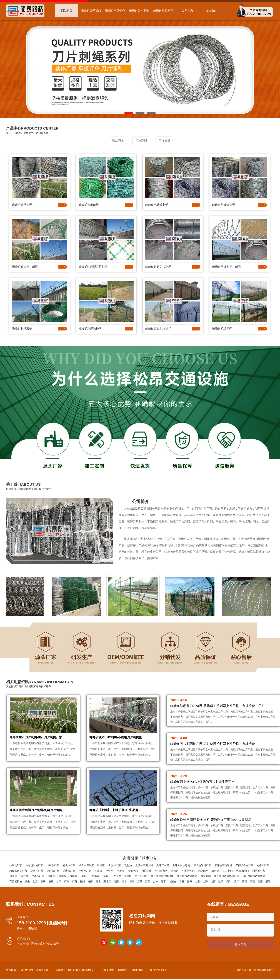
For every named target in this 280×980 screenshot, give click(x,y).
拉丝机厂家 (16, 865)
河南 (116, 881)
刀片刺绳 (146, 871)
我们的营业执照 (159, 971)
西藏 (252, 881)
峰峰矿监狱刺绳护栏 (158, 328)
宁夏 (182, 881)
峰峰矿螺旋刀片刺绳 (25, 266)
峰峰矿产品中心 (115, 11)
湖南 (132, 881)
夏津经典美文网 (144, 865)
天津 (237, 881)
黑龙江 (107, 881)
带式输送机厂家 (202, 865)
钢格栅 (51, 876)
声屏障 (121, 871)
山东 (197, 881)
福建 (51, 881)
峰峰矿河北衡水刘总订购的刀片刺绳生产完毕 (202, 781)
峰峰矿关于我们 (91, 11)
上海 (205, 881)
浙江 (268, 881)
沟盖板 (98, 871)
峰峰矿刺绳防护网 (90, 328)
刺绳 (181, 508)
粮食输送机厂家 (18, 871)
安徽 (27, 881)
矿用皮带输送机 (223, 865)
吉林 (156, 881)
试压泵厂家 (53, 865)
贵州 (82, 881)
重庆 (43, 881)
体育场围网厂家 (34, 865)
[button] (129, 113)
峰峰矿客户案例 (139, 11)
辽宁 (163, 881)
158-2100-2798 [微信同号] (42, 923)
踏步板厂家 (69, 871)
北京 (35, 881)
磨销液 (101, 865)
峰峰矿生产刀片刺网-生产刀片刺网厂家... (39, 740)
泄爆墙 (73, 876)
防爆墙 (96, 876)
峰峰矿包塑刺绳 (89, 204)
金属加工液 (114, 865)
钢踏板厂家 (53, 871)
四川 (229, 881)
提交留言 (241, 946)
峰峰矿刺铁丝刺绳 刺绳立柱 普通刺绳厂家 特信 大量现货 (211, 819)
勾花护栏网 (188, 871)
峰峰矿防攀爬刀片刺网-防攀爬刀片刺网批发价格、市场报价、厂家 (217, 705)
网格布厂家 (263, 865)
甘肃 (59, 881)
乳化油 (128, 865)
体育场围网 (242, 871)
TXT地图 (122, 971)
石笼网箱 (133, 871)
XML (112, 971)
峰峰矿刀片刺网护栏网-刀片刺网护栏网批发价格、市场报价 (213, 743)
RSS (103, 971)
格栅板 (62, 876)
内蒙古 (172, 881)
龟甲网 (109, 871)
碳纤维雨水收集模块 (162, 876)
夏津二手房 (163, 865)
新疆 (244, 881)
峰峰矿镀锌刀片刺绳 (158, 266)
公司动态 (187, 11)
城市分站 (211, 11)
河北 (98, 881)
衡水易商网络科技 (264, 971)
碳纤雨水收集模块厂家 (227, 876)
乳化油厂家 (69, 865)
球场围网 (203, 871)
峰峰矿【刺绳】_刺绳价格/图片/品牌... (117, 816)
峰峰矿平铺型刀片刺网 (226, 266)
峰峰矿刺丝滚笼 (22, 328)
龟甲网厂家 (85, 871)
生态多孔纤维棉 (123, 876)
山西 (213, 881)
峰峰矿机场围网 (222, 328)
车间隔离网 (161, 871)
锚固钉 (13, 876)
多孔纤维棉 (141, 876)
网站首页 (67, 11)
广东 (67, 881)
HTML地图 (137, 971)
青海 (189, 881)
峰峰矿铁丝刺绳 (22, 204)
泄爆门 (84, 876)
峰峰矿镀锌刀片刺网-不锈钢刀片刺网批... (119, 740)
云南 (260, 881)
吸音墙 (215, 871)
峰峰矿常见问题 (163, 11)
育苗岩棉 (206, 876)
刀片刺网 (192, 508)
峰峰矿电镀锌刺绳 (157, 204)
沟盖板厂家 (259, 871)
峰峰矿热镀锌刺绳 (224, 204)
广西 (74, 881)
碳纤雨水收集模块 (187, 876)
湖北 (124, 881)
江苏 (140, 881)
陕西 (221, 881)
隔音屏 (175, 871)
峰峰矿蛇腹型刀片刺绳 (93, 266)
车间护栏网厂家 (244, 865)
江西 (148, 881)
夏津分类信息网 (181, 865)
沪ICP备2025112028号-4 (80, 971)
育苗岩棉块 (16, 881)
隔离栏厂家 (37, 871)
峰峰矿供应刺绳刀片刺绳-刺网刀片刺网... (39, 816)
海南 (90, 881)
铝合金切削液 (86, 865)
